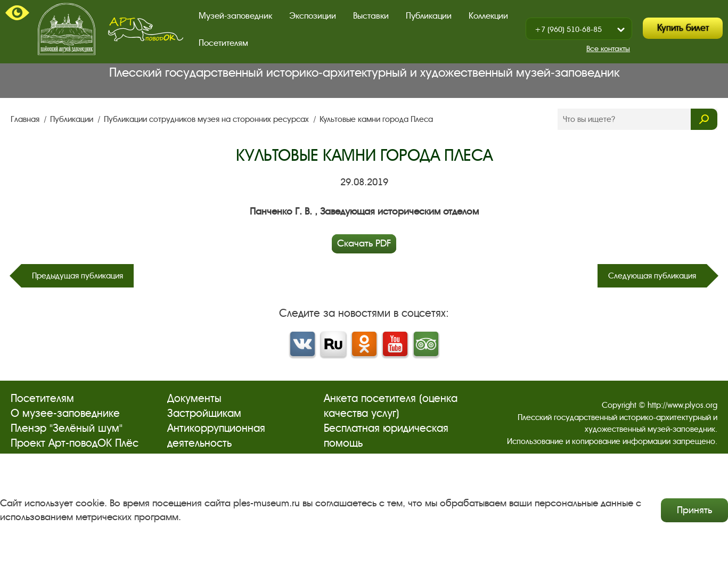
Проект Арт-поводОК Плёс (75, 443)
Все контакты (608, 49)
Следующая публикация (652, 276)
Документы (194, 398)
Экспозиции (313, 16)
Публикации (429, 16)
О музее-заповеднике (65, 413)
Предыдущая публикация (77, 276)
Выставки (371, 16)
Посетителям (223, 43)
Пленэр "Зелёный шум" (67, 428)
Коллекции (488, 16)
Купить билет (683, 28)
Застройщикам (204, 413)
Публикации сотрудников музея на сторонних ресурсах (207, 119)
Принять (694, 510)
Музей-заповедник (235, 16)
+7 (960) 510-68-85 (568, 30)
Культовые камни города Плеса (376, 119)
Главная (26, 119)
